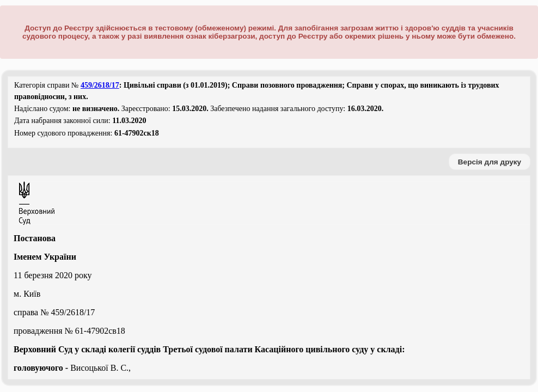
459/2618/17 (100, 85)
